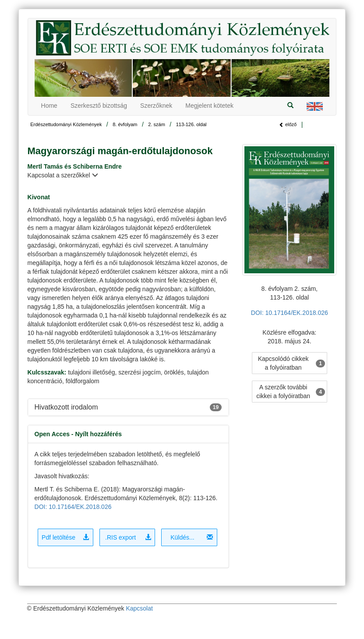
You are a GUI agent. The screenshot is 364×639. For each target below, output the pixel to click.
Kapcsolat (139, 608)
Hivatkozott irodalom (66, 407)
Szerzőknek (156, 106)
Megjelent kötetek (209, 106)
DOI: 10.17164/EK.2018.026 (73, 507)
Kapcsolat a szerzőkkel (63, 175)
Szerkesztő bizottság (99, 106)
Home (49, 106)
